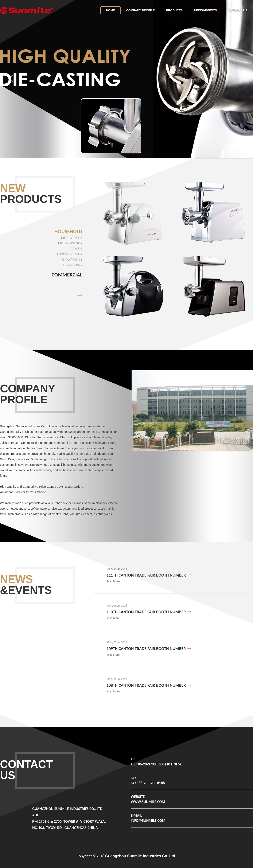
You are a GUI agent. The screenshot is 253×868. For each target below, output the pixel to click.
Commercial (67, 275)
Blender (76, 249)
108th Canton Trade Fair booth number (146, 685)
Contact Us (238, 10)
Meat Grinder (72, 238)
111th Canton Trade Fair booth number (146, 575)
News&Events (205, 10)
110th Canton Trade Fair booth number (146, 612)
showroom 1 (72, 260)
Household (68, 231)
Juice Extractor (70, 243)
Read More (113, 581)
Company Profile (141, 10)
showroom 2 (72, 265)
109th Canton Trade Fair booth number (146, 649)
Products (174, 10)
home (110, 10)
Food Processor (70, 254)
